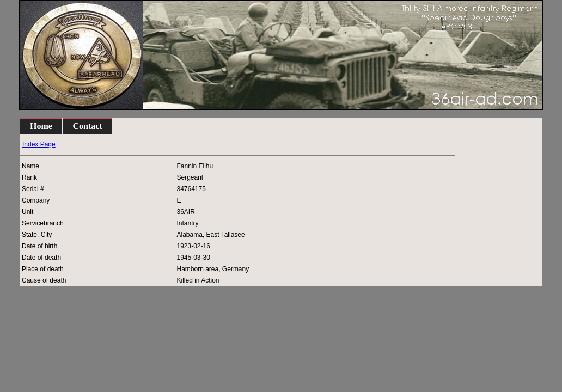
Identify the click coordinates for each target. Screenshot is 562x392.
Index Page (39, 144)
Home (41, 126)
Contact (87, 126)
